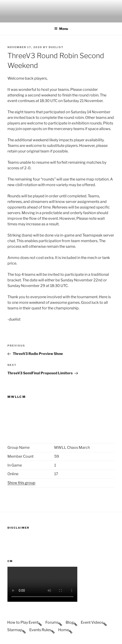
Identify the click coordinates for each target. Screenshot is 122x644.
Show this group (21, 483)
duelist (56, 47)
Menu (61, 29)
